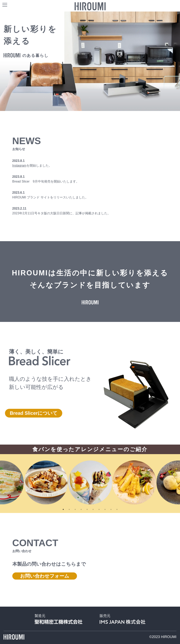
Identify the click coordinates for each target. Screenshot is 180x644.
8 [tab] (105, 509)
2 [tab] (69, 509)
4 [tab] (81, 509)
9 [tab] (111, 509)
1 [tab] (63, 509)
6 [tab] (93, 509)
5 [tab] (87, 509)
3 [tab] (75, 509)
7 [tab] (99, 509)
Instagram (19, 166)
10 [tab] (117, 509)
